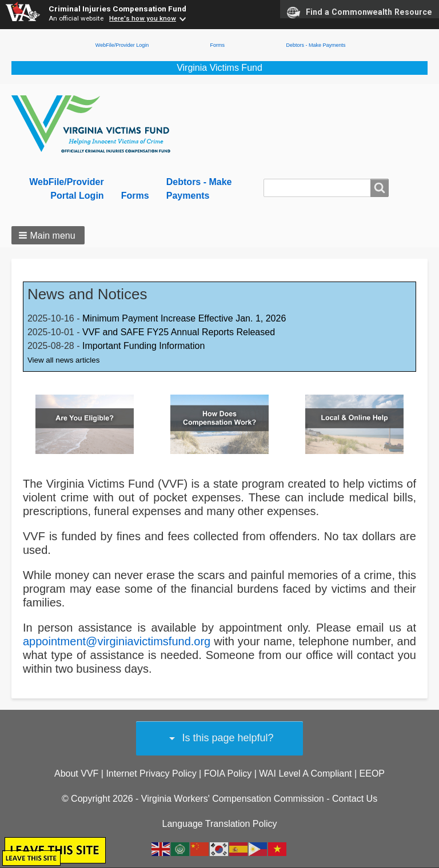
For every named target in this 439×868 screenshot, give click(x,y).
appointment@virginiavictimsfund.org (117, 641)
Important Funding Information (143, 346)
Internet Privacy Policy (151, 773)
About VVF (76, 773)
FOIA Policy (228, 773)
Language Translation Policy (219, 824)
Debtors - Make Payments (316, 45)
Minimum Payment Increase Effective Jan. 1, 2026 (184, 318)
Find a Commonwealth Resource (360, 13)
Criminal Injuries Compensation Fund (117, 9)
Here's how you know (143, 18)
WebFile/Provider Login (122, 45)
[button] (48, 235)
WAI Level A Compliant (305, 773)
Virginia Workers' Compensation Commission (233, 799)
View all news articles (63, 360)
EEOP (372, 773)
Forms (218, 45)
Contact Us (355, 799)
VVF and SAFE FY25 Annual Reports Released (179, 332)
